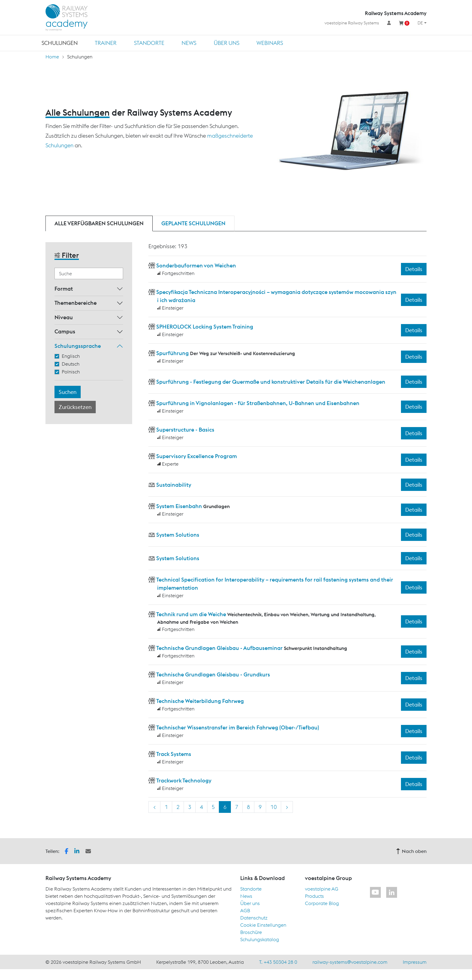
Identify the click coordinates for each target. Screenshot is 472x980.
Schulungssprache (78, 346)
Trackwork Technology (184, 780)
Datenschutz (254, 918)
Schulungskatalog (260, 939)
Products (314, 896)
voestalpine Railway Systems (352, 23)
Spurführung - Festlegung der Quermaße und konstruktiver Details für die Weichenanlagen (271, 382)
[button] (67, 850)
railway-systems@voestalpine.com (350, 962)
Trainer (106, 43)
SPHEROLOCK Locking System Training (205, 327)
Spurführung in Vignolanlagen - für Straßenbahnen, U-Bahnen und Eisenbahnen (258, 403)
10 (274, 807)
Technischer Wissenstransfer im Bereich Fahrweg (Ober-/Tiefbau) (238, 727)
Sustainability (174, 485)
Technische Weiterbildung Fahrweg (200, 701)
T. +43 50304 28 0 (278, 962)
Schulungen (60, 43)
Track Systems (174, 754)
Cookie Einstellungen (263, 925)
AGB (245, 910)
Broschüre (251, 932)
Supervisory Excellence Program (197, 456)
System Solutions (178, 535)
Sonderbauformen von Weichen (196, 265)
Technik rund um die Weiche (191, 614)
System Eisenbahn (179, 506)
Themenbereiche (76, 303)
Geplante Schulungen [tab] (193, 223)
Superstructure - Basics (185, 430)
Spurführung (172, 353)
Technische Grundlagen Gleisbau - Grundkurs (213, 674)
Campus (65, 331)
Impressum (415, 962)
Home (52, 57)
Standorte (149, 43)
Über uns (227, 43)
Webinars (270, 43)
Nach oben (411, 851)
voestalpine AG (322, 889)
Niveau (64, 317)
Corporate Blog (322, 903)
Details (414, 269)
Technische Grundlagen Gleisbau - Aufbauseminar (219, 648)
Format (64, 289)
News (189, 43)
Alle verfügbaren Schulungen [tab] (99, 223)
